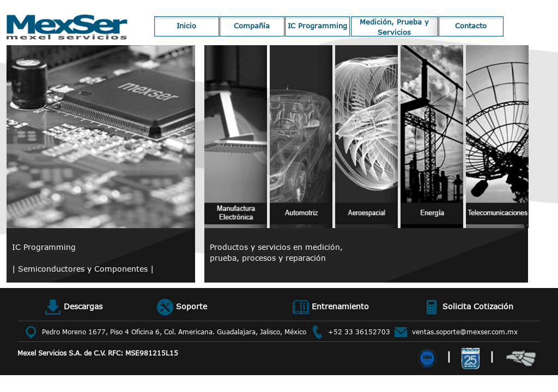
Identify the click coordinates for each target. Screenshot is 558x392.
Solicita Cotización (468, 307)
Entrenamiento (331, 307)
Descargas (74, 307)
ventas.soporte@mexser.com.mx (465, 332)
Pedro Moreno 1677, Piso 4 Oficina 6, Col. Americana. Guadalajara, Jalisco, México (174, 332)
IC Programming (317, 26)
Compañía (252, 26)
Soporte (182, 307)
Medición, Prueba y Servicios (394, 27)
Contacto (471, 26)
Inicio (186, 26)
